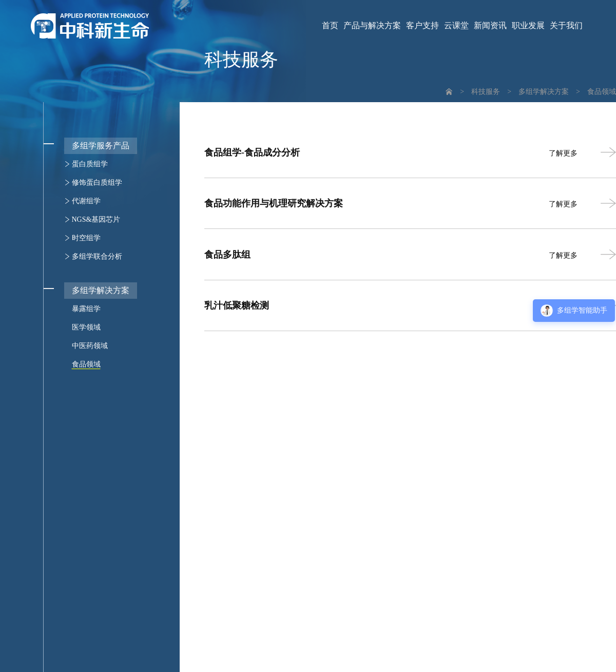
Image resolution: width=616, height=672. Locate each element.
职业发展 (528, 26)
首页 (330, 26)
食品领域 (602, 92)
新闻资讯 (490, 26)
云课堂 (456, 26)
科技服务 (486, 92)
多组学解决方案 (544, 92)
